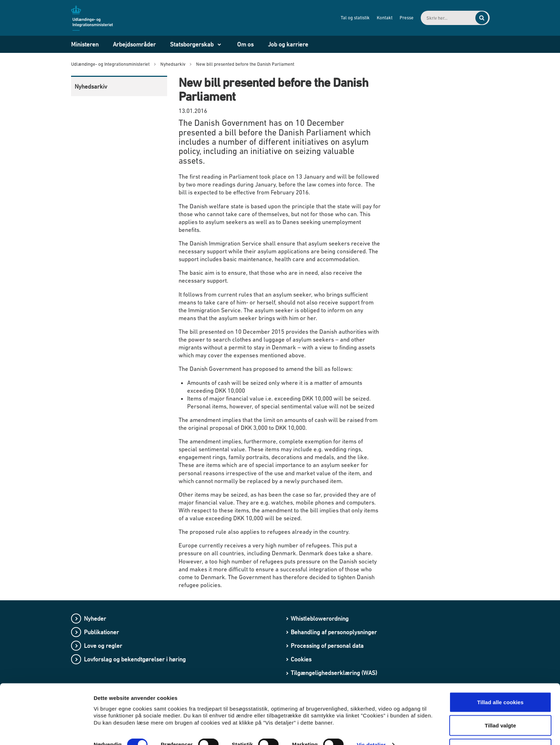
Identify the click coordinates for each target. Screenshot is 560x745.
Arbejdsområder (134, 44)
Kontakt (379, 18)
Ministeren (85, 44)
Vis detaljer (371, 722)
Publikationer (101, 632)
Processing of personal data (327, 646)
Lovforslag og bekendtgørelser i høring (135, 659)
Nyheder (95, 619)
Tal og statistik (349, 18)
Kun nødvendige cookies (500, 726)
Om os (245, 44)
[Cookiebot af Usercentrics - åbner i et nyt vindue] (46, 731)
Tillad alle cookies (500, 679)
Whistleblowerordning (320, 619)
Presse (401, 18)
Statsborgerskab (192, 44)
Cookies (301, 659)
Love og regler (103, 646)
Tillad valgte (500, 703)
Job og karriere (288, 44)
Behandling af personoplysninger (334, 632)
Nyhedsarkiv (91, 86)
